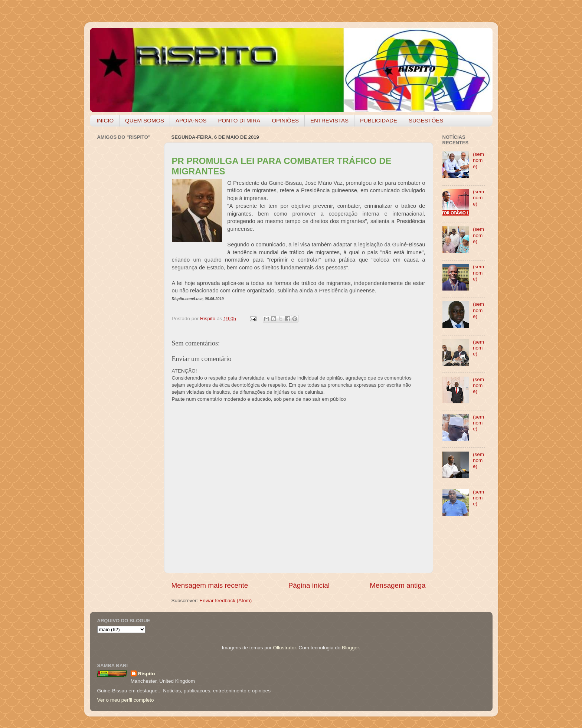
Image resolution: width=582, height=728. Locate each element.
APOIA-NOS (191, 120)
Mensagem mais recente (210, 585)
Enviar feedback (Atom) (225, 601)
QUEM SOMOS (145, 120)
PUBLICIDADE (379, 120)
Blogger (350, 648)
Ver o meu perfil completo (126, 700)
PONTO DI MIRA (239, 120)
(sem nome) (478, 160)
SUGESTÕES (426, 120)
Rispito (147, 674)
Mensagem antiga (398, 585)
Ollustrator (285, 648)
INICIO (105, 120)
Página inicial (309, 585)
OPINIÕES (285, 120)
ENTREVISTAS (329, 120)
